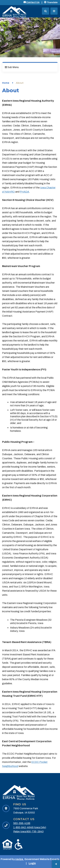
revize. (20, 859)
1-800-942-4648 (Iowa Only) (30, 827)
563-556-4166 (22, 823)
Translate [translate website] (51, 2)
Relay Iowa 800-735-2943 (28, 832)
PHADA (24, 192)
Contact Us (33, 2)
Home (6, 83)
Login (32, 863)
